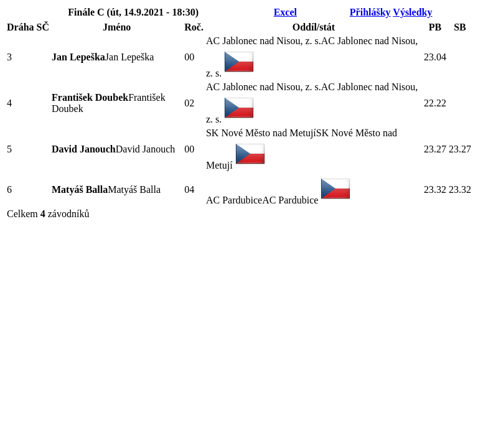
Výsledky (412, 12)
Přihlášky (370, 12)
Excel (285, 12)
